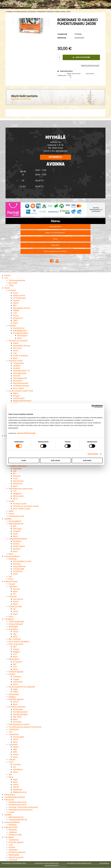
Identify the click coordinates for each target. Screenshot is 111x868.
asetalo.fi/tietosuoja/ (26, 433)
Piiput (16, 393)
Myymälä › (55, 245)
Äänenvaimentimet (22, 401)
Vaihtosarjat (19, 398)
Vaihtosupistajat (16, 622)
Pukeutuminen (11, 581)
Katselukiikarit (15, 521)
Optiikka (8, 519)
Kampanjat (10, 795)
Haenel (16, 300)
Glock (16, 351)
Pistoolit (17, 376)
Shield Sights (19, 546)
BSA (15, 526)
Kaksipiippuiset (20, 331)
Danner (16, 589)
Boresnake (32, 12)
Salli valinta (56, 460)
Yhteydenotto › (55, 157)
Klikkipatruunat (20, 792)
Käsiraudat (14, 694)
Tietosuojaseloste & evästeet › (55, 251)
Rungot (16, 396)
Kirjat (15, 780)
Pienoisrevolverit (21, 383)
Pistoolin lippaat (16, 699)
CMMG (16, 311)
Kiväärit (12, 290)
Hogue (16, 649)
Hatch (16, 602)
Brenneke (17, 469)
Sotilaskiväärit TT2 (21, 371)
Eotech (16, 544)
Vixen (16, 534)
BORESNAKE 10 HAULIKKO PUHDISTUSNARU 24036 (54, 12)
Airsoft (16, 787)
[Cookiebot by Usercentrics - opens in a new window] (93, 406)
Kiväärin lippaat (16, 672)
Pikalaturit (18, 790)
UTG (15, 654)
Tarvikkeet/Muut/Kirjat (15, 797)
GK (14, 594)
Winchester (18, 481)
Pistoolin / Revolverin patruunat (23, 807)
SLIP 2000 (17, 717)
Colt (15, 313)
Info (6, 278)
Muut (15, 323)
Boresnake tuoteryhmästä (21, 99)
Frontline (17, 677)
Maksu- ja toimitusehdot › (55, 233)
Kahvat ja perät (16, 644)
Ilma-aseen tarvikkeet (19, 642)
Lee (10, 576)
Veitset (12, 760)
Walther (17, 549)
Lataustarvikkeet (12, 556)
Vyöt (11, 762)
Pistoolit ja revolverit (18, 341)
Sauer (16, 316)
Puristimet (18, 571)
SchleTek (17, 722)
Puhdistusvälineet (20, 12)
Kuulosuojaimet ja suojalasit (22, 687)
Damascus (18, 599)
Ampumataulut (16, 624)
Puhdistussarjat (20, 712)
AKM (15, 749)
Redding (13, 559)
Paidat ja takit (15, 607)
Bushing (17, 564)
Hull (15, 471)
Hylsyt (11, 514)
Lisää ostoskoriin (81, 57)
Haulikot (12, 326)
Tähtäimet (14, 729)
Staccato (17, 348)
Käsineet (13, 596)
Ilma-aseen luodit (21, 509)
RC (14, 474)
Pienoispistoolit (20, 378)
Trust (15, 479)
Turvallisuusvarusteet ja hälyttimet (25, 727)
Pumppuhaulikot (21, 333)
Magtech (17, 494)
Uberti (16, 303)
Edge (15, 689)
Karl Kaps (17, 529)
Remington (22, 336)
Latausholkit (19, 569)
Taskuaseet (18, 363)
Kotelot (12, 674)
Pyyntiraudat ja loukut (19, 724)
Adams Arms (19, 296)
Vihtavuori (18, 484)
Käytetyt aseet (16, 361)
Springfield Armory (22, 308)
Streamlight (19, 737)
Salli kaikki (87, 460)
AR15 (15, 752)
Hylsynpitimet (19, 566)
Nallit (11, 511)
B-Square (17, 662)
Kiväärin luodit (20, 504)
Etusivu (8, 275)
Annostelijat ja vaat (22, 561)
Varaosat (13, 745)
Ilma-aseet (18, 388)
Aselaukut (13, 629)
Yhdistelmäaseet (21, 386)
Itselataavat (19, 328)
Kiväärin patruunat (17, 805)
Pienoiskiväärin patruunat (21, 489)
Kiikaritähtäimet (16, 524)
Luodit (11, 501)
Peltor (16, 692)
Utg (15, 634)
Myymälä (13, 283)
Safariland (18, 682)
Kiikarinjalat (14, 659)
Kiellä (24, 460)
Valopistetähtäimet (18, 539)
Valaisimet (14, 734)
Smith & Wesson (21, 356)
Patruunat (9, 800)
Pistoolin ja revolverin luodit (26, 506)
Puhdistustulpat (20, 714)
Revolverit (18, 381)
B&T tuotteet (15, 639)
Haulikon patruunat (18, 466)
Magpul (16, 652)
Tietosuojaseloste (17, 280)
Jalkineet (13, 586)
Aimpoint (17, 541)
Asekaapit (13, 627)
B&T (15, 305)
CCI (15, 491)
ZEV (10, 775)
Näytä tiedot (93, 454)
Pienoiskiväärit (20, 373)
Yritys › (55, 239)
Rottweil (17, 476)
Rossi (15, 293)
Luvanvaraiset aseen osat (21, 391)
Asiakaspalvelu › (55, 227)
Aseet (7, 288)
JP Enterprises (19, 298)
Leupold (17, 531)
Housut (12, 584)
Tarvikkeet (9, 12)
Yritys (11, 285)
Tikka (15, 321)
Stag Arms (18, 318)
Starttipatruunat (16, 516)
